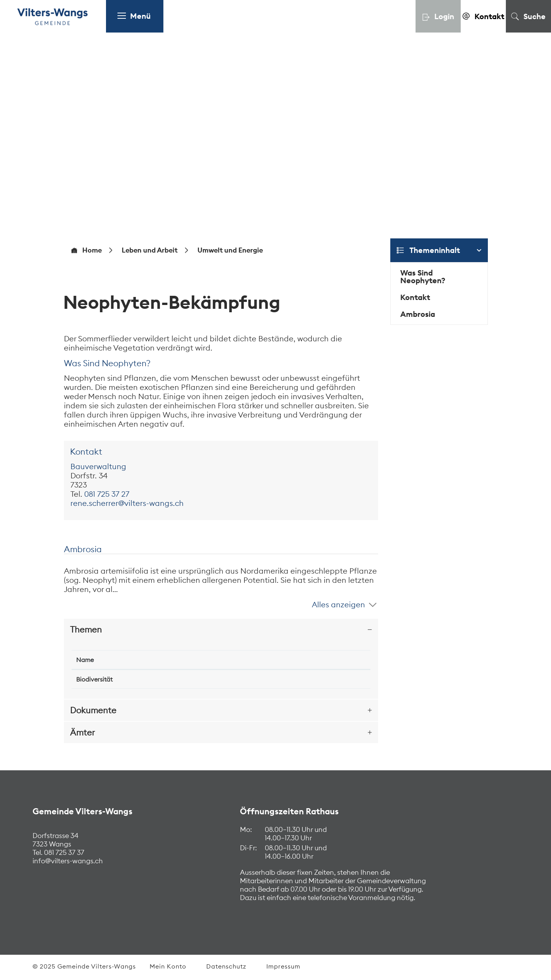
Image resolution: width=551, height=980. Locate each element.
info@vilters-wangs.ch (68, 861)
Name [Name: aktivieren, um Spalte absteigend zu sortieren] (85, 660)
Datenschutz (226, 966)
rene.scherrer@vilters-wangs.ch (127, 503)
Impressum (283, 966)
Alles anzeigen (338, 604)
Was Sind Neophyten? (423, 276)
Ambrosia (418, 314)
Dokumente (93, 710)
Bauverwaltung (98, 466)
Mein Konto (168, 966)
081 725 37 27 (107, 494)
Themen (86, 629)
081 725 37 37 (63, 852)
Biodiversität (94, 679)
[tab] (221, 629)
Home (92, 250)
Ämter (82, 732)
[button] (150, 250)
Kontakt (415, 297)
